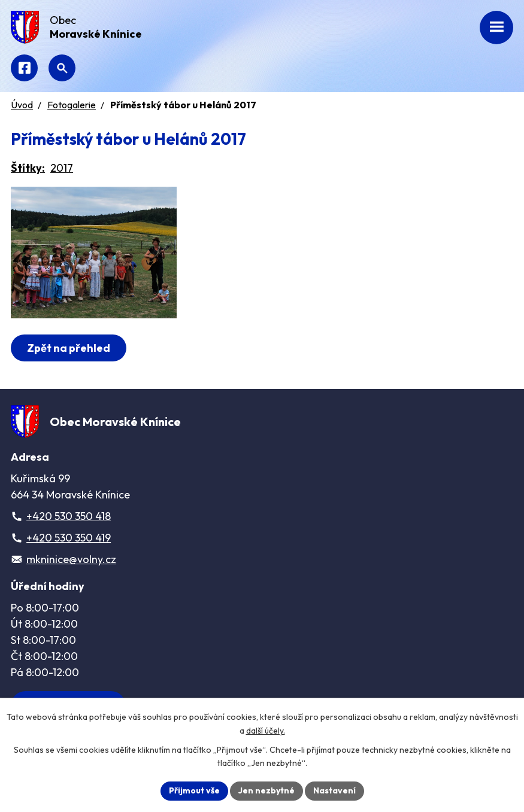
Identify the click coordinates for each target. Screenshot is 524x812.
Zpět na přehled (69, 348)
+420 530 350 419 (69, 538)
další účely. (266, 731)
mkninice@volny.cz (71, 559)
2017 (62, 168)
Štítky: (28, 168)
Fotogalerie (72, 105)
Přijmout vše (194, 790)
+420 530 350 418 (69, 516)
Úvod (22, 105)
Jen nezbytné (266, 790)
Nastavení (334, 790)
